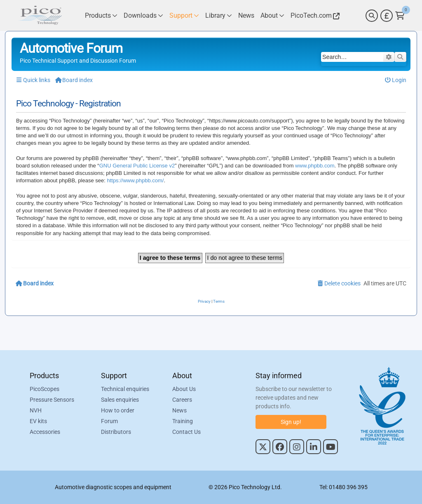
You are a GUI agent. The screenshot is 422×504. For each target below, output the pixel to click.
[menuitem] (396, 80)
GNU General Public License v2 (137, 166)
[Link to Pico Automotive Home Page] (40, 15)
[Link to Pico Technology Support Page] (184, 15)
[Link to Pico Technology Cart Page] (400, 16)
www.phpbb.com (315, 166)
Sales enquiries (120, 400)
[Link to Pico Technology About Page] (272, 15)
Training (183, 421)
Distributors (116, 432)
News (179, 410)
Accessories (45, 432)
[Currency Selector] (387, 16)
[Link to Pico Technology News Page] (246, 15)
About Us (184, 389)
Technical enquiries (125, 389)
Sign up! (291, 422)
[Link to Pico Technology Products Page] (101, 15)
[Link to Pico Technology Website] (314, 15)
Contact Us (186, 432)
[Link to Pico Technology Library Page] (219, 15)
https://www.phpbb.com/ (135, 180)
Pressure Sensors (52, 400)
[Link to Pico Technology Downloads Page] (143, 15)
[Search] (372, 16)
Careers (182, 400)
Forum (109, 421)
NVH (36, 410)
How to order (118, 410)
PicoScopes (45, 389)
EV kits (38, 421)
